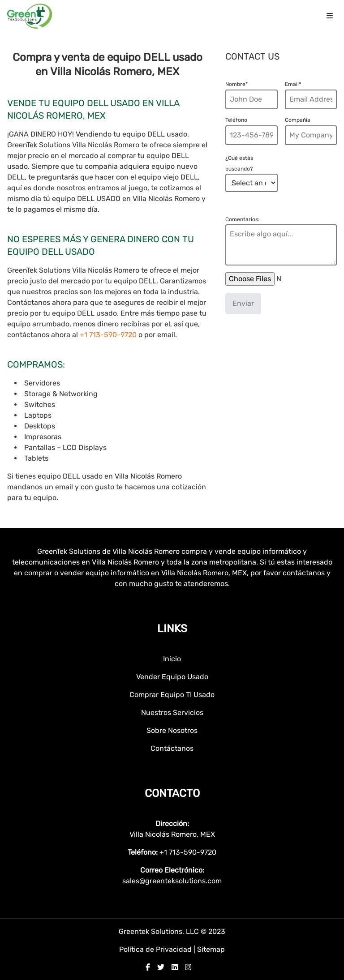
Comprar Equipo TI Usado (172, 695)
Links (172, 629)
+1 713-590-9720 (109, 335)
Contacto (172, 793)
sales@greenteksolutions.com (172, 881)
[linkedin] (175, 967)
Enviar (243, 303)
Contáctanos (172, 748)
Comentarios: (242, 219)
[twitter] (161, 967)
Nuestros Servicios (172, 713)
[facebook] (148, 967)
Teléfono (236, 120)
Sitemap (211, 949)
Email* (293, 84)
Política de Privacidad (156, 949)
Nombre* (236, 84)
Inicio (172, 659)
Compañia (298, 120)
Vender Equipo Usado (172, 677)
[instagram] (188, 967)
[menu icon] (330, 16)
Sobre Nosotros (172, 730)
